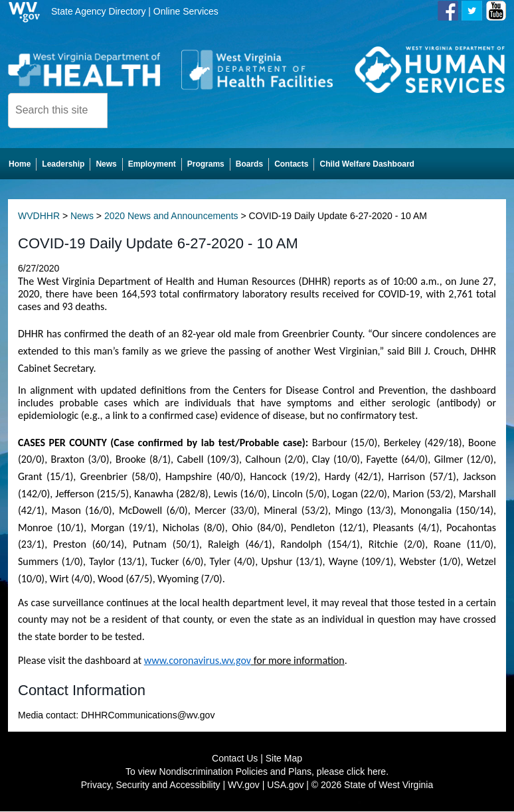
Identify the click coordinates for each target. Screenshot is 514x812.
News (82, 217)
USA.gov (285, 785)
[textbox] (58, 111)
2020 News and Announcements (171, 217)
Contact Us (235, 759)
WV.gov (244, 785)
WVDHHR (39, 217)
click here (366, 772)
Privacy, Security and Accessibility (151, 785)
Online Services (186, 11)
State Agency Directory (98, 11)
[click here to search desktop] (130, 110)
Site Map (284, 759)
